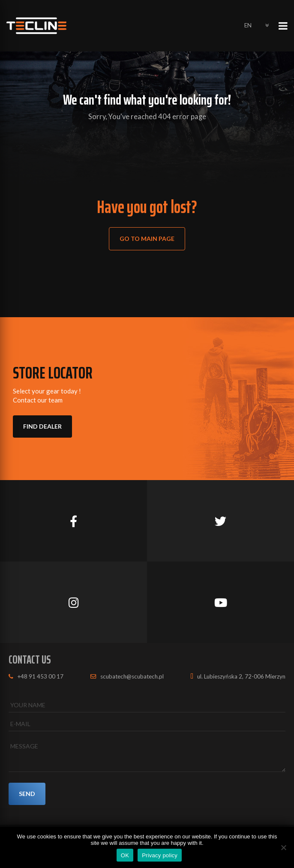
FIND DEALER (43, 427)
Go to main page (148, 239)
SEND (28, 794)
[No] (283, 847)
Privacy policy (160, 855)
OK (125, 855)
